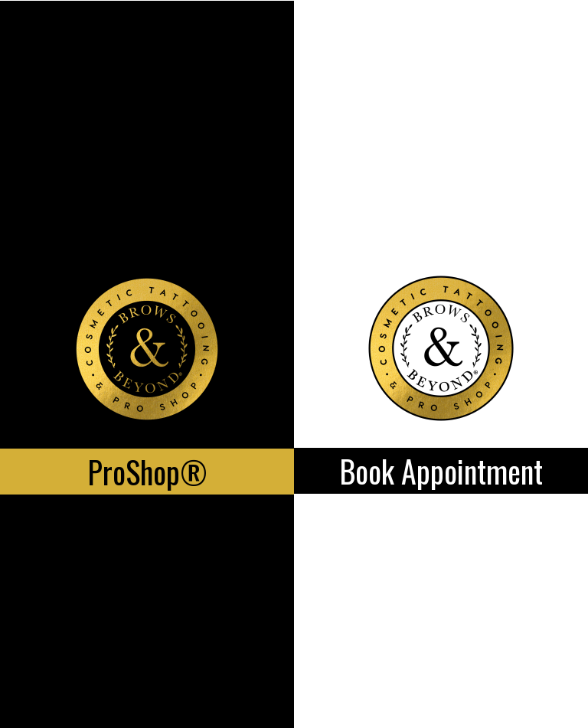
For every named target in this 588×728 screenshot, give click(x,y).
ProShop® (147, 472)
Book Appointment (441, 471)
